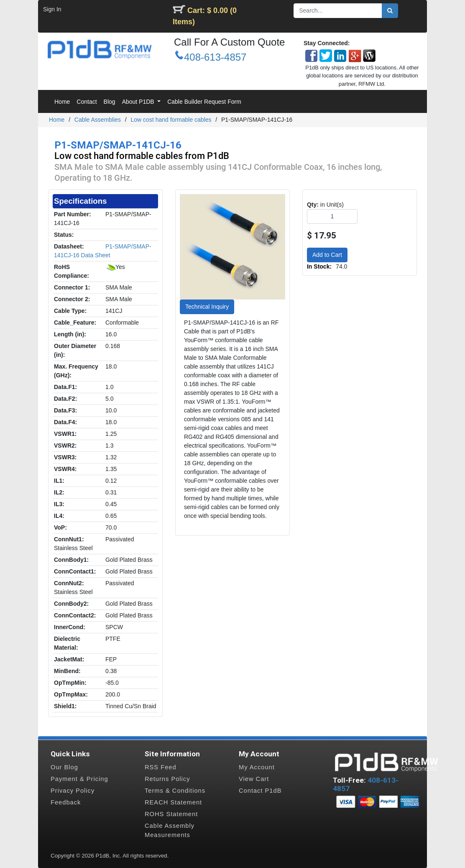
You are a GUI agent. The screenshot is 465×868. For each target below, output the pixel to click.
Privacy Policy (73, 791)
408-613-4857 (215, 57)
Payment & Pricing (79, 779)
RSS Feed (161, 767)
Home (57, 120)
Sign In (52, 9)
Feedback (66, 802)
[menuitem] (62, 102)
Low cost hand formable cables (171, 120)
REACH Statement (173, 802)
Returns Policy (167, 779)
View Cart (254, 779)
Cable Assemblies (98, 120)
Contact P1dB (260, 791)
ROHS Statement (171, 814)
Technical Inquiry (207, 307)
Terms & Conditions (175, 791)
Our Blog (64, 767)
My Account (257, 767)
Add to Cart (327, 255)
